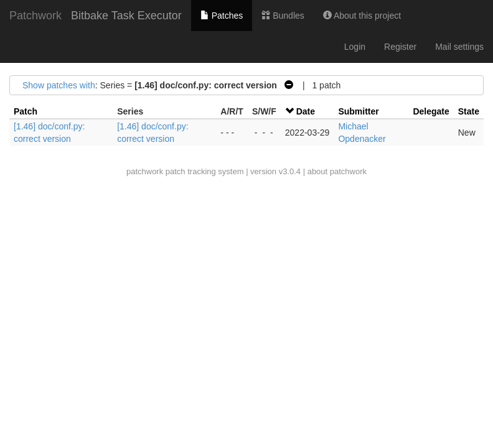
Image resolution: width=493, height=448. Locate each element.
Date (306, 111)
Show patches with (59, 85)
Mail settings (459, 47)
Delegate (431, 111)
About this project (362, 16)
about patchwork (337, 171)
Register (400, 47)
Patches (222, 16)
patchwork (145, 171)
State (469, 111)
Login (355, 47)
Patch (26, 111)
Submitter (358, 111)
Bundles (283, 16)
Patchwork (35, 16)
